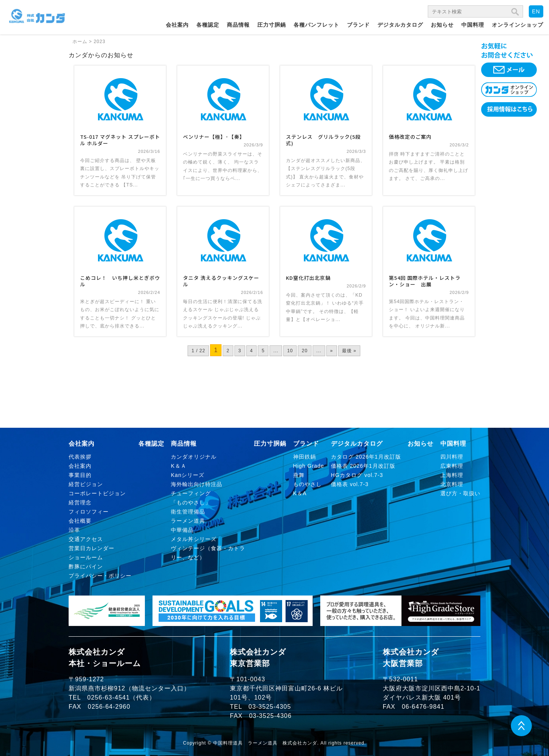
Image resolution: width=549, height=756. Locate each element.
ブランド (358, 25)
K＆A (300, 493)
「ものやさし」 (191, 502)
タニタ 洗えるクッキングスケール (221, 281)
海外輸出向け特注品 (197, 484)
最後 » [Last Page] (349, 351)
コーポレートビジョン (97, 493)
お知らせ (442, 25)
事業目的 (80, 475)
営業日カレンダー (91, 548)
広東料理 (452, 466)
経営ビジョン (86, 484)
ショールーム (86, 557)
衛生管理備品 (188, 512)
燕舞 (299, 475)
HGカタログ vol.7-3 (357, 475)
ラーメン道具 (188, 521)
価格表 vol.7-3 (350, 484)
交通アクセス (86, 539)
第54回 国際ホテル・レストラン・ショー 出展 (425, 281)
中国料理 (473, 25)
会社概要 (80, 521)
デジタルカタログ (400, 25)
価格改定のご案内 (410, 137)
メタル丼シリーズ (194, 539)
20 (304, 351)
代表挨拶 (80, 457)
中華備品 (182, 530)
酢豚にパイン (86, 567)
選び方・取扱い (460, 493)
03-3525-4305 (270, 707)
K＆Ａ (178, 466)
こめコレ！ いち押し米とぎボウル (120, 281)
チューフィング (191, 493)
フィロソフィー (89, 512)
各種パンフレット (316, 25)
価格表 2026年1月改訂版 (363, 466)
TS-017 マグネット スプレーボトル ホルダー (120, 140)
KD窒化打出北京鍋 (308, 278)
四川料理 (452, 457)
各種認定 (208, 25)
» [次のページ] (332, 351)
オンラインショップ (518, 25)
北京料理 (452, 484)
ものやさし (307, 484)
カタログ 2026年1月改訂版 (366, 457)
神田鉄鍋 (305, 457)
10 (290, 351)
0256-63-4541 (109, 697)
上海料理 (452, 475)
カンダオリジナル (194, 457)
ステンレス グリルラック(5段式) (323, 140)
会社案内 (177, 25)
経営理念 (80, 502)
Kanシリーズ (188, 475)
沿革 (74, 530)
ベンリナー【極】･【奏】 (214, 137)
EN (536, 11)
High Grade (309, 466)
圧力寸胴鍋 (272, 25)
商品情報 (238, 25)
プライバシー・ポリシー (100, 576)
